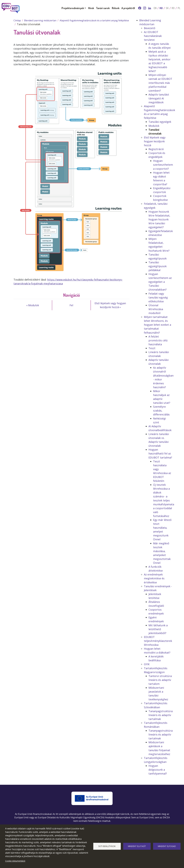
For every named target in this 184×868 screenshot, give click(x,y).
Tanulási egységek (160, 122)
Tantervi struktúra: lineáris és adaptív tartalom (160, 680)
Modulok (33, 305)
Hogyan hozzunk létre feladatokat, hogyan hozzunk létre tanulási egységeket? (159, 219)
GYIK (147, 664)
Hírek (91, 8)
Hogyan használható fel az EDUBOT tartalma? (160, 453)
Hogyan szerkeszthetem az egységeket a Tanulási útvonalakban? (160, 282)
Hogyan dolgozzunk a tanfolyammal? (158, 770)
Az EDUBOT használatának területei (153, 36)
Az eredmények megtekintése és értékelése (154, 578)
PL (179, 8)
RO (173, 8)
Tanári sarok (103, 8)
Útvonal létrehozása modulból (156, 309)
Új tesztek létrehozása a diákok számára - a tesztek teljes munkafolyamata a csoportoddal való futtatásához (164, 500)
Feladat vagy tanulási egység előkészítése (158, 297)
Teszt (152, 348)
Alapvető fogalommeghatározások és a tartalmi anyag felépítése (94, 20)
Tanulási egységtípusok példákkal (158, 266)
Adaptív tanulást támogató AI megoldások (159, 98)
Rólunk (116, 8)
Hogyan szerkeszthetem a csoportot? (163, 165)
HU (161, 8)
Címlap (17, 20)
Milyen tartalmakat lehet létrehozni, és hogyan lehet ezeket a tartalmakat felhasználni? (157, 325)
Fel (71, 305)
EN (155, 8)
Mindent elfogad (167, 846)
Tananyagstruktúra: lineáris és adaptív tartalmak (161, 715)
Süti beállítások (107, 846)
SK (167, 8)
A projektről (128, 8)
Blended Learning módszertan (40, 20)
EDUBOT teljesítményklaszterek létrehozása (158, 641)
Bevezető (150, 28)
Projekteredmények (73, 8)
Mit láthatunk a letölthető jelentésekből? (158, 629)
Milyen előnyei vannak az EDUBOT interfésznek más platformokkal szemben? (160, 83)
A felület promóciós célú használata (158, 340)
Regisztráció (156, 149)
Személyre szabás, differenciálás (161, 411)
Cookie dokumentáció (15, 861)
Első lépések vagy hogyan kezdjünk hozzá (110, 305)
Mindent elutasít (137, 846)
